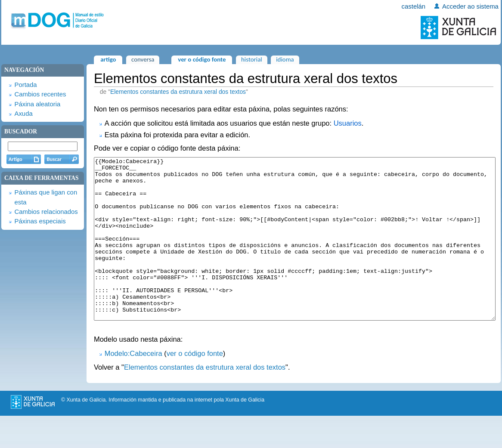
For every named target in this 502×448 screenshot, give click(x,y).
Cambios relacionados (46, 212)
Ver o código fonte (202, 59)
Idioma (285, 59)
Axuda (23, 114)
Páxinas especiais (40, 221)
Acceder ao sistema (470, 6)
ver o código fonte (195, 386)
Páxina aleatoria (37, 104)
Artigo (108, 59)
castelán (414, 6)
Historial (252, 59)
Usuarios (348, 123)
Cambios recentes (40, 94)
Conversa (143, 59)
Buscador (21, 131)
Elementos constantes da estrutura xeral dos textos (178, 92)
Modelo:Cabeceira (133, 386)
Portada (25, 85)
